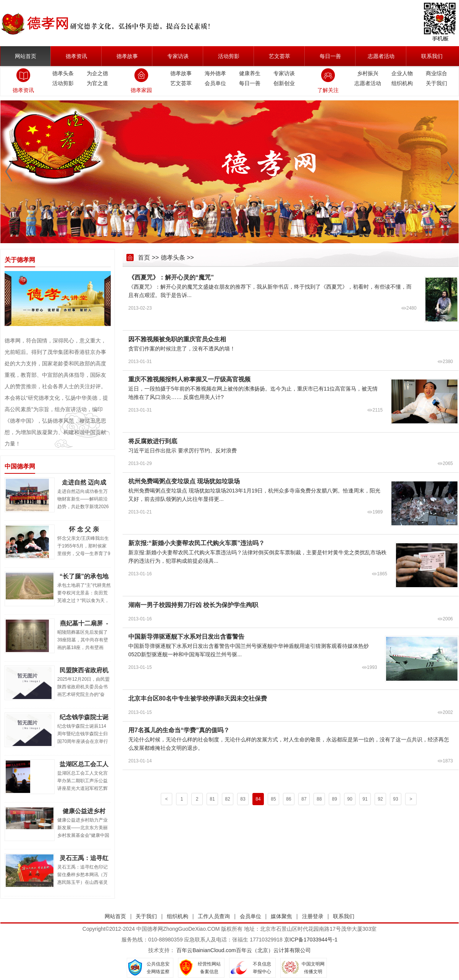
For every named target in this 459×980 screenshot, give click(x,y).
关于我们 (436, 83)
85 (273, 799)
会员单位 (215, 83)
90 (350, 799)
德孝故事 (127, 56)
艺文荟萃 (280, 56)
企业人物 (402, 73)
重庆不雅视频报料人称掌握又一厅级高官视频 (189, 379)
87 (304, 799)
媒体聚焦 (281, 916)
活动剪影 (229, 56)
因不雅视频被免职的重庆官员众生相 (177, 339)
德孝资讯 (76, 56)
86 (288, 799)
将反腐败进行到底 (153, 441)
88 (319, 799)
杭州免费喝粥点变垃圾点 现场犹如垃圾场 (184, 481)
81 (212, 799)
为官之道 (97, 83)
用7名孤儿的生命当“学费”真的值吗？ (179, 730)
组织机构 (402, 83)
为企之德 (97, 73)
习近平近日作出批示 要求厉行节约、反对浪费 (183, 450)
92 (380, 799)
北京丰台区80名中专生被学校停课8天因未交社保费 (198, 698)
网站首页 (26, 56)
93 (395, 799)
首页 (144, 258)
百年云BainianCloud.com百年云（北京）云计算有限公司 (244, 950)
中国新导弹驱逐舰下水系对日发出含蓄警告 (186, 637)
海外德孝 (215, 73)
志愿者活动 (381, 56)
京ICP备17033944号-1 (311, 940)
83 (243, 799)
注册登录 (313, 916)
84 (258, 799)
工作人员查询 (214, 916)
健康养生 (250, 73)
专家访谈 (178, 56)
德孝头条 (63, 73)
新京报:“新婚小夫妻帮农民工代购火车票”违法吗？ (196, 543)
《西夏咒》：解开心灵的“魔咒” (171, 277)
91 (365, 799)
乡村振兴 (368, 73)
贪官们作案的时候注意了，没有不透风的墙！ (182, 349)
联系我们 (432, 56)
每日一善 (330, 56)
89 (334, 799)
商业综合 (436, 73)
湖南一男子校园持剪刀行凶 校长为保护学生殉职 (193, 605)
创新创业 (284, 83)
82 (227, 799)
